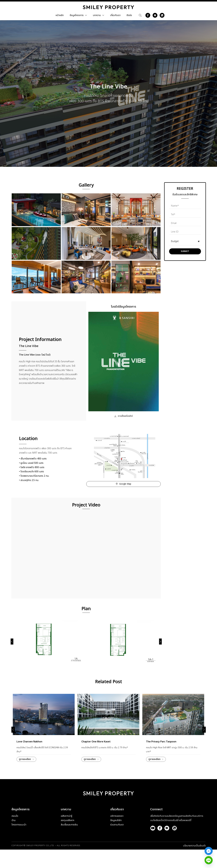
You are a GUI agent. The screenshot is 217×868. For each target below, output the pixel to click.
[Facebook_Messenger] (209, 851)
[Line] (209, 860)
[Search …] (140, 15)
